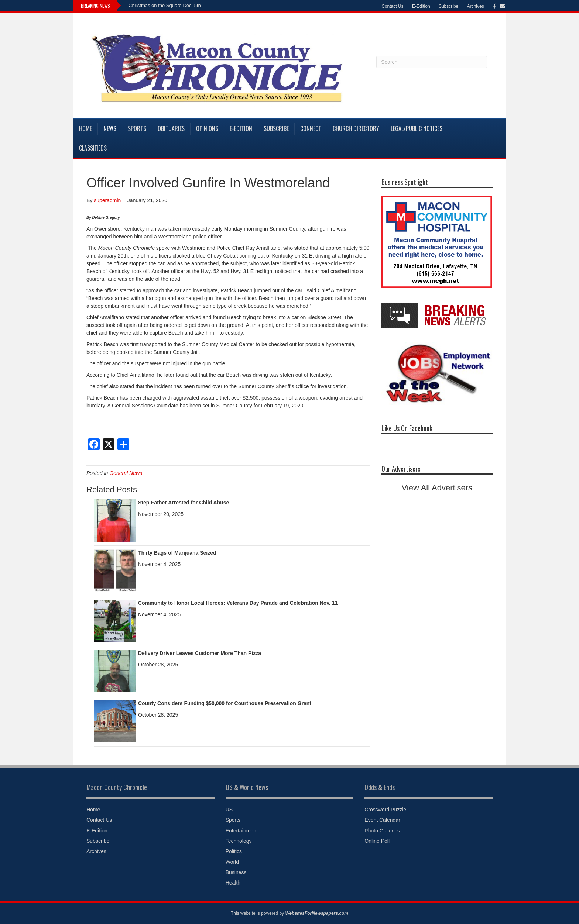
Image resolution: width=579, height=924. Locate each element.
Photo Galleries (382, 831)
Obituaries (171, 128)
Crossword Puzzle (385, 810)
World (232, 862)
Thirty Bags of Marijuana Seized (177, 553)
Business (236, 872)
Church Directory (356, 128)
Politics (234, 851)
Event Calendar (382, 820)
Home (85, 128)
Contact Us (392, 6)
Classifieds (93, 148)
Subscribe (448, 6)
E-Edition (421, 6)
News (110, 128)
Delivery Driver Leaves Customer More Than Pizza (200, 653)
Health (233, 883)
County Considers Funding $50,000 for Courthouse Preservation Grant (225, 703)
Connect (311, 128)
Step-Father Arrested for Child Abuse (184, 503)
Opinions (207, 128)
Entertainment (242, 831)
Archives (476, 6)
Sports (137, 128)
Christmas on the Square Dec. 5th (165, 5)
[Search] (432, 62)
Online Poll (377, 841)
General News (126, 473)
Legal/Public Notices (417, 128)
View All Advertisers (437, 488)
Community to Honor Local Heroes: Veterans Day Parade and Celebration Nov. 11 (238, 603)
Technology (239, 841)
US (229, 810)
